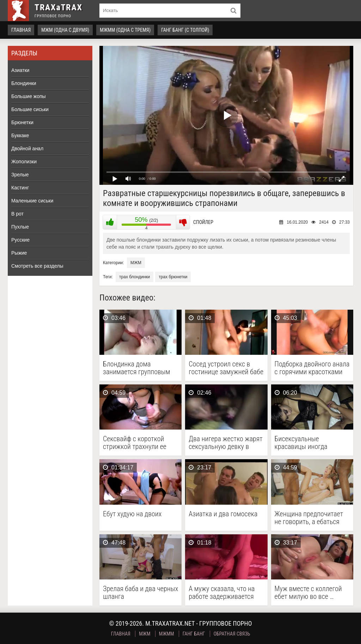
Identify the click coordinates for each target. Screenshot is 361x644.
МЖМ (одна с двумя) (65, 30)
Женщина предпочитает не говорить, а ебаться (309, 518)
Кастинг (20, 188)
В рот (17, 214)
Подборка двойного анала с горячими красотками (312, 368)
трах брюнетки (173, 277)
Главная (21, 30)
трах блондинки (134, 277)
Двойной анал (27, 148)
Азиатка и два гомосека (223, 514)
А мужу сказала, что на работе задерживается (222, 593)
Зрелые (20, 175)
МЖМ (136, 263)
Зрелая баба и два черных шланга (140, 593)
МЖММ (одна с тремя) (125, 30)
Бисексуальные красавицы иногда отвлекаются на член (305, 443)
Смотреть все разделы (37, 266)
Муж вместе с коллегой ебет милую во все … (308, 593)
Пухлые (20, 227)
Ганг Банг (194, 634)
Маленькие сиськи (32, 201)
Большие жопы (29, 96)
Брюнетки (22, 122)
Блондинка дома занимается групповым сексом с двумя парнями (139, 368)
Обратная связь (232, 634)
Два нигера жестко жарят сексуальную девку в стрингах (225, 443)
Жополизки (24, 162)
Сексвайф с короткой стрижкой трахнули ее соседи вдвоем (135, 443)
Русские (20, 240)
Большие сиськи (30, 109)
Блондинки (24, 83)
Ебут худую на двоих (132, 514)
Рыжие (19, 253)
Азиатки (20, 70)
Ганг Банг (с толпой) (185, 30)
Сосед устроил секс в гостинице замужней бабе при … (226, 368)
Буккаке (20, 135)
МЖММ (167, 634)
